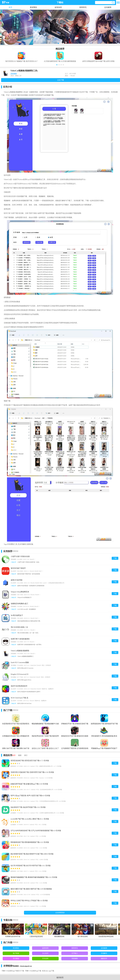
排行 (26, 755)
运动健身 (108, 7)
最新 (20, 755)
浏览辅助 (14, 74)
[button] (57, 65)
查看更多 (15, 551)
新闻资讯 (83, 7)
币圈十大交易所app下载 (33, 971)
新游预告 (33, 7)
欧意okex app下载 (48, 971)
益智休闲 (58, 7)
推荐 (14, 755)
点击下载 (61, 80)
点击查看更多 (60, 913)
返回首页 (60, 977)
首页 (10, 7)
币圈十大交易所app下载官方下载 (13, 971)
